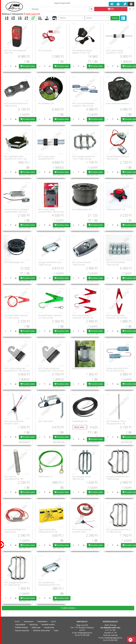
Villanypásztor (18, 14)
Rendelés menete (48, 625)
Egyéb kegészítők (33, 14)
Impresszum (29, 622)
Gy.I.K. (54, 622)
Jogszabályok (20, 625)
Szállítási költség (21, 628)
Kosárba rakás (28, 66)
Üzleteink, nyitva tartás (41, 631)
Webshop (6, 14)
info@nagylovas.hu (85, 633)
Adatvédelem (42, 622)
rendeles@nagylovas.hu (113, 638)
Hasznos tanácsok (22, 631)
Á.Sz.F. (17, 622)
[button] (72, 18)
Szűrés (115, 18)
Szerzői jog (34, 625)
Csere (56, 631)
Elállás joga (36, 628)
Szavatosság (49, 628)
